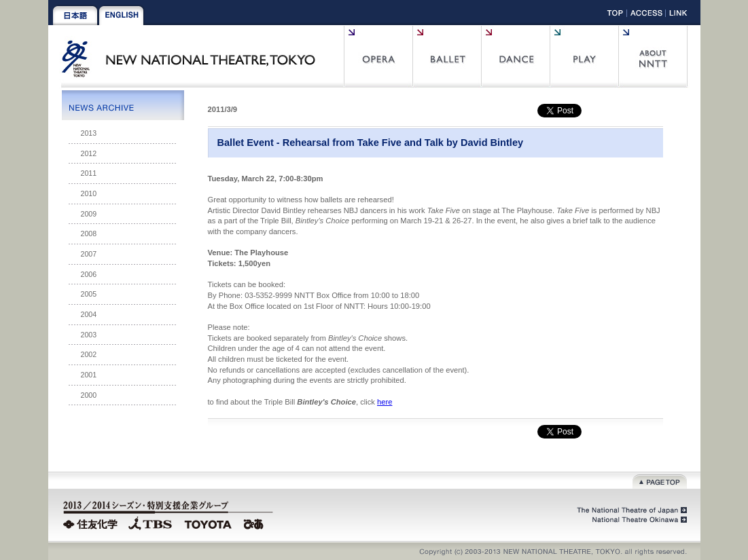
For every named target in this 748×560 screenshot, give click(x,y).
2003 (89, 335)
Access (646, 15)
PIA (255, 523)
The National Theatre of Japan (631, 510)
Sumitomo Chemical (92, 523)
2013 (89, 133)
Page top (660, 480)
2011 (89, 173)
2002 (89, 354)
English (121, 16)
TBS (150, 523)
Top (615, 15)
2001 (89, 375)
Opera (378, 56)
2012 (89, 153)
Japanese (75, 16)
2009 (89, 214)
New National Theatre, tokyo (194, 67)
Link (678, 15)
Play (584, 56)
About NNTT (653, 56)
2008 (89, 234)
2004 (89, 314)
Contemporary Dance (515, 56)
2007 (89, 254)
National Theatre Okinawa (636, 520)
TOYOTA (209, 523)
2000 (89, 395)
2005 (89, 294)
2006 (89, 274)
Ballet (447, 56)
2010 (89, 193)
